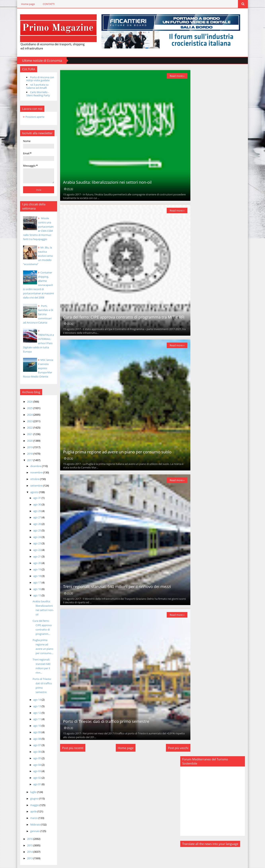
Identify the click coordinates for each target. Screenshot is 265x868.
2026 (26, 397)
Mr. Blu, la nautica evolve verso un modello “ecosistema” (35, 256)
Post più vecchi (175, 747)
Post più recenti (70, 747)
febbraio (32, 816)
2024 (26, 410)
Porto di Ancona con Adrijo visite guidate (36, 78)
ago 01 (33, 775)
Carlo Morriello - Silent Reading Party (34, 94)
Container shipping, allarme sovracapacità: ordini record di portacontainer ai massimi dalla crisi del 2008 (35, 285)
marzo (30, 809)
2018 (26, 449)
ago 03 (33, 762)
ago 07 (33, 736)
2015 (26, 836)
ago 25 (33, 526)
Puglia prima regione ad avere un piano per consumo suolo (115, 451)
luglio (30, 783)
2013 (26, 850)
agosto (31, 488)
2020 (26, 436)
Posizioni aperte (31, 116)
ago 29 (33, 506)
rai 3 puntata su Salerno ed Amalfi (33, 86)
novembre (33, 468)
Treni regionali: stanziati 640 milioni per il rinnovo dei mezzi (114, 586)
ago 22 (33, 546)
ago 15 (33, 591)
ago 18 (33, 572)
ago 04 (33, 756)
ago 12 (33, 704)
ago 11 (33, 710)
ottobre (31, 475)
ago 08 (33, 730)
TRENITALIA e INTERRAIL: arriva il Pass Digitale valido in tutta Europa (35, 339)
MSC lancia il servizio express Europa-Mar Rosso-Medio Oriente (35, 364)
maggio (31, 796)
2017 (26, 456)
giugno (31, 790)
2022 (26, 423)
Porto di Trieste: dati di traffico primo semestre (39, 679)
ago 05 (33, 749)
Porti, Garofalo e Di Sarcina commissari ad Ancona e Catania (35, 314)
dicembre (32, 462)
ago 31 (33, 493)
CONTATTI (45, 4)
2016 (26, 830)
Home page (24, 4)
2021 (26, 430)
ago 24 (33, 532)
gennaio (31, 822)
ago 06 (33, 743)
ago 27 (33, 513)
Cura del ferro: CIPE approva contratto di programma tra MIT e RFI (121, 317)
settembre (33, 481)
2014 (26, 843)
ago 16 (33, 584)
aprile (30, 803)
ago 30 (33, 500)
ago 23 (33, 539)
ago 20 (33, 558)
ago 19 (33, 565)
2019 (26, 443)
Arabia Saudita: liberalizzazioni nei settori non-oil (105, 182)
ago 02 (33, 769)
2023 (26, 417)
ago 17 (33, 578)
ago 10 (33, 717)
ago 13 (33, 697)
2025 (26, 404)
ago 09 (33, 723)
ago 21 (33, 552)
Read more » (174, 75)
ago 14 (33, 691)
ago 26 (33, 519)
